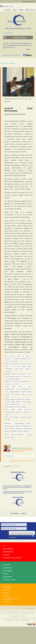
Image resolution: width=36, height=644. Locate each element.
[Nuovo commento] (9, 456)
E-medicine (7, 568)
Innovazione (8, 552)
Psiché (6, 574)
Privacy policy (22, 616)
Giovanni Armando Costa (19, 448)
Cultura (6, 565)
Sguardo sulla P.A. (11, 599)
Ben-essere (8, 571)
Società (6, 593)
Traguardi (7, 577)
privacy (30, 536)
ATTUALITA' (4, 63)
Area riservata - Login (7, 6)
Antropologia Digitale (12, 558)
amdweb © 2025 (31, 608)
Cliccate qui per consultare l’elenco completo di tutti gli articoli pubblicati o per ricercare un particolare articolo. (17, 487)
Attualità (12, 63)
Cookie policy (14, 616)
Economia (7, 587)
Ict (4, 546)
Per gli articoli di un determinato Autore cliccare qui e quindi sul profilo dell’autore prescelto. (18, 492)
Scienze (6, 555)
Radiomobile (8, 549)
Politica (6, 590)
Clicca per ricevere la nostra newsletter (22, 533)
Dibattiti (6, 596)
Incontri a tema (9, 580)
